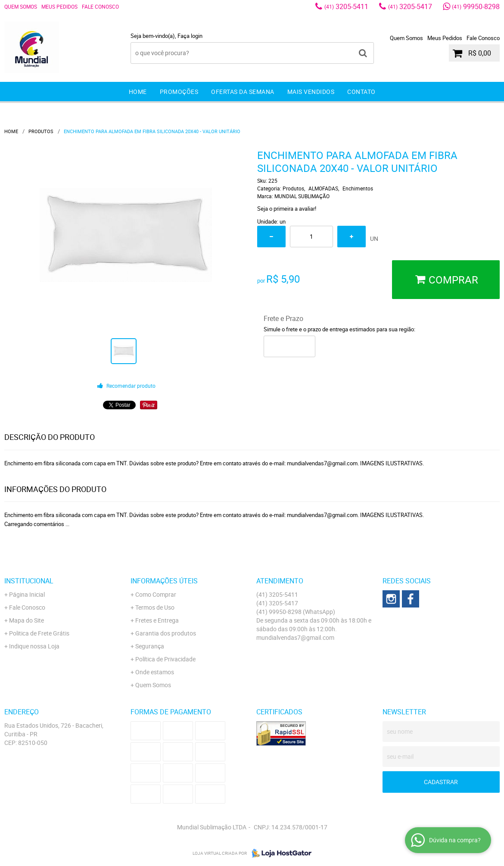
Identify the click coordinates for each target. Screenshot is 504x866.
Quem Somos (21, 6)
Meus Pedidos (59, 6)
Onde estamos (155, 672)
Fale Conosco (100, 6)
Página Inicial (27, 594)
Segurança (150, 646)
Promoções (179, 92)
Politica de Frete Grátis (39, 633)
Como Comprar (156, 594)
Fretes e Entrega (157, 620)
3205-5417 (410, 6)
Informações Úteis (164, 581)
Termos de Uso (155, 607)
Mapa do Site (26, 620)
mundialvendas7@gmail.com (295, 637)
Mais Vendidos (311, 92)
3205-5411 (346, 6)
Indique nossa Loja (34, 646)
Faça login (190, 36)
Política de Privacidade (165, 659)
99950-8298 (476, 6)
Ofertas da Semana (243, 92)
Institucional (29, 581)
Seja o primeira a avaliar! (287, 209)
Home (138, 92)
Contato (361, 92)
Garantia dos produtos (166, 633)
